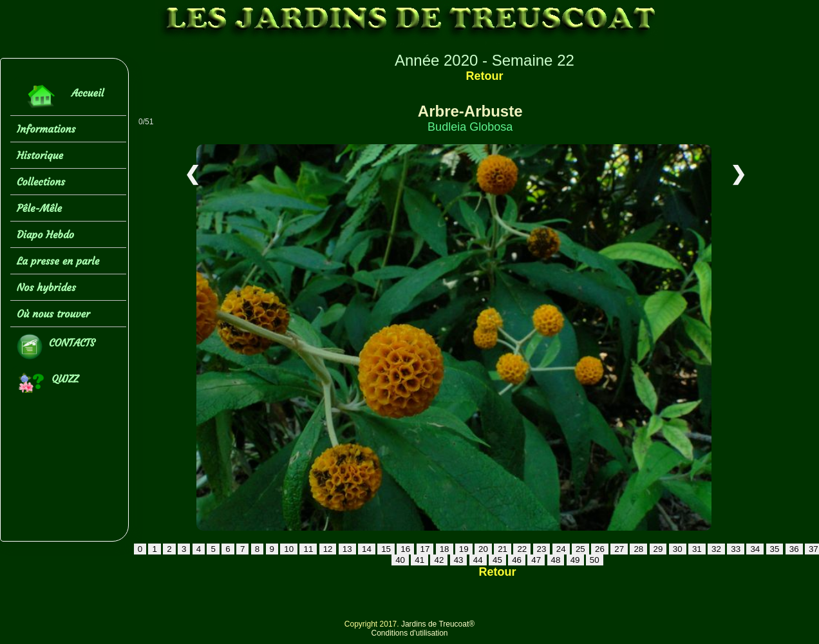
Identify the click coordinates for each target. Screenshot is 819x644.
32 (716, 549)
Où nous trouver (53, 314)
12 (328, 549)
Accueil (60, 96)
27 (619, 549)
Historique (40, 155)
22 (522, 549)
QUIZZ (48, 383)
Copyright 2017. (373, 624)
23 (542, 549)
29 (658, 549)
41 (419, 560)
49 (575, 560)
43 (459, 560)
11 (308, 549)
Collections (41, 182)
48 (556, 560)
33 (736, 549)
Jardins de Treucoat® (438, 624)
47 (536, 560)
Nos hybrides (46, 287)
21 (503, 549)
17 (425, 549)
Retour (484, 76)
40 (400, 560)
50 (595, 560)
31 (697, 549)
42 (439, 560)
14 (367, 549)
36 (794, 549)
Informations (46, 129)
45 (497, 560)
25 (580, 549)
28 (638, 549)
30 (678, 549)
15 (386, 549)
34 (755, 549)
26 (600, 549)
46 (517, 560)
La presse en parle (58, 261)
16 (405, 549)
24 (561, 549)
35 (775, 549)
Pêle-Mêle (39, 208)
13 (347, 549)
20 (483, 549)
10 (289, 549)
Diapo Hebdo (45, 234)
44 (478, 560)
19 (464, 549)
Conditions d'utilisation (409, 633)
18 (445, 549)
